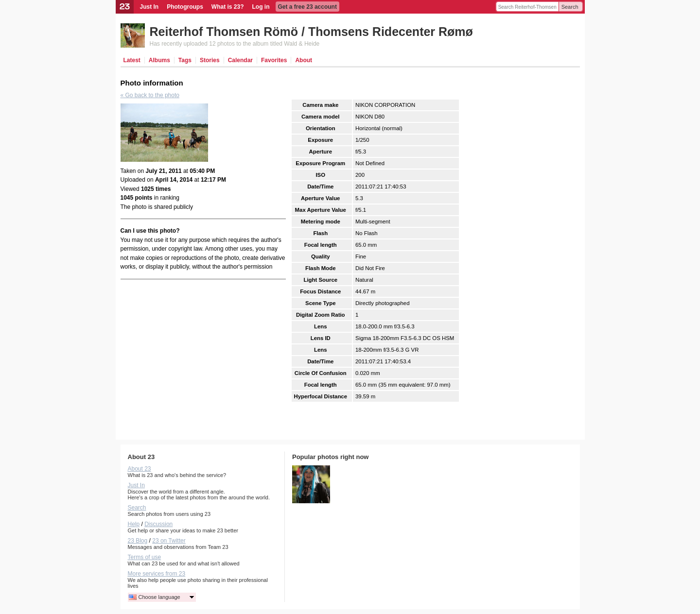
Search (570, 7)
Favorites (274, 60)
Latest (132, 60)
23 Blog (138, 541)
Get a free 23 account (307, 7)
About (304, 60)
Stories (210, 60)
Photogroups (185, 7)
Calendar (240, 60)
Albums (159, 60)
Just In (149, 7)
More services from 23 (157, 574)
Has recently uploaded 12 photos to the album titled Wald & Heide (235, 44)
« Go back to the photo (150, 95)
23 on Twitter (169, 541)
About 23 (140, 469)
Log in (261, 7)
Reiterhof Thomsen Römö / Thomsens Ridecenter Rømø (311, 32)
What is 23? (228, 7)
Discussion (158, 524)
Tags (185, 60)
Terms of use (145, 557)
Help (134, 524)
